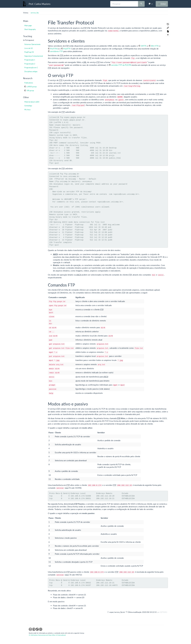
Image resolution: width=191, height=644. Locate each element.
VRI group (30, 91)
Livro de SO (29, 48)
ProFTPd (54, 49)
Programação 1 (30, 60)
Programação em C (31, 68)
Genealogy (28, 106)
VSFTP (143, 46)
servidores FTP (56, 51)
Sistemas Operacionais (32, 44)
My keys (27, 110)
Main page (28, 26)
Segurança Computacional (34, 56)
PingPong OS (29, 52)
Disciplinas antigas (31, 71)
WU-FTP (155, 46)
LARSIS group (32, 87)
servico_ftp (35, 13)
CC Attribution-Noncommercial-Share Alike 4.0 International (47, 635)
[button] (150, 4)
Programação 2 (30, 64)
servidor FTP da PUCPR (121, 65)
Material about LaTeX (32, 102)
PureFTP (67, 49)
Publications (29, 83)
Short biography (30, 29)
